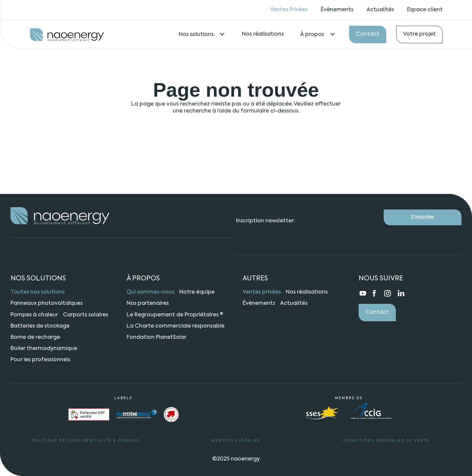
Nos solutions (202, 34)
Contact (368, 34)
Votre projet (419, 34)
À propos (318, 34)
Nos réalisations (263, 34)
